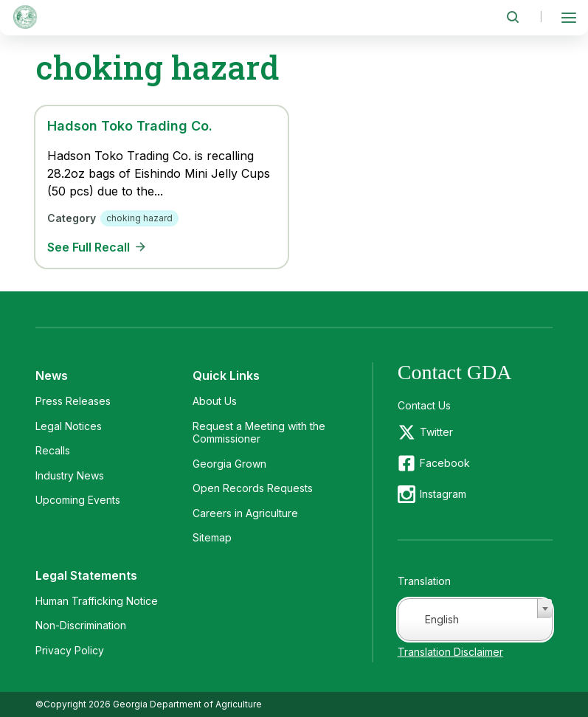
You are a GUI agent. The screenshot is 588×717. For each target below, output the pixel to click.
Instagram (443, 494)
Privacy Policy (70, 650)
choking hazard (139, 218)
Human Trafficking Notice (97, 601)
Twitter (436, 432)
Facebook (445, 463)
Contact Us (424, 405)
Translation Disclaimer (450, 652)
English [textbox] (442, 619)
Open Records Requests (253, 488)
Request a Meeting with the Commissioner (259, 433)
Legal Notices (69, 426)
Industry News (70, 475)
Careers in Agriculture (245, 513)
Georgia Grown (229, 464)
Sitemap (212, 537)
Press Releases (73, 401)
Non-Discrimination (81, 625)
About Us (215, 401)
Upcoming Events (78, 500)
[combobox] (475, 620)
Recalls (53, 450)
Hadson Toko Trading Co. (130, 126)
